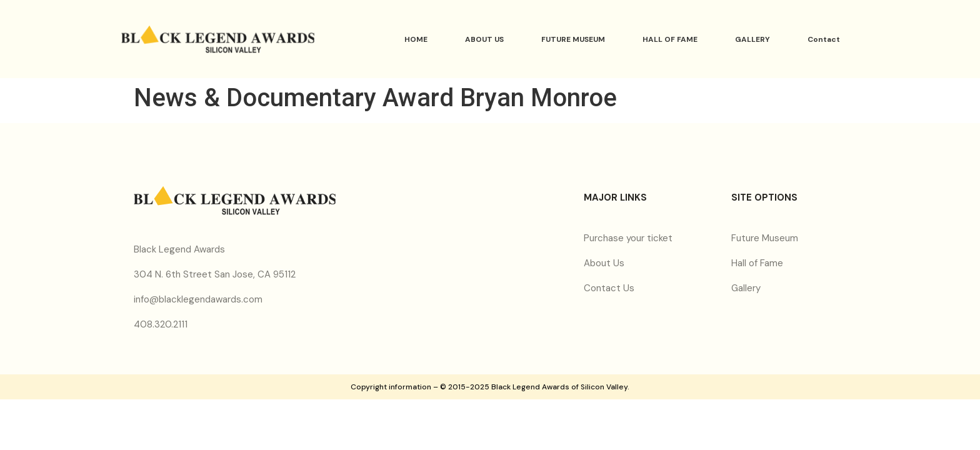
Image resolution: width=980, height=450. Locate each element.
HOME (416, 39)
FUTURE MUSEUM (573, 39)
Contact (824, 39)
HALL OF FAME (670, 39)
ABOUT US (484, 39)
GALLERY (752, 39)
